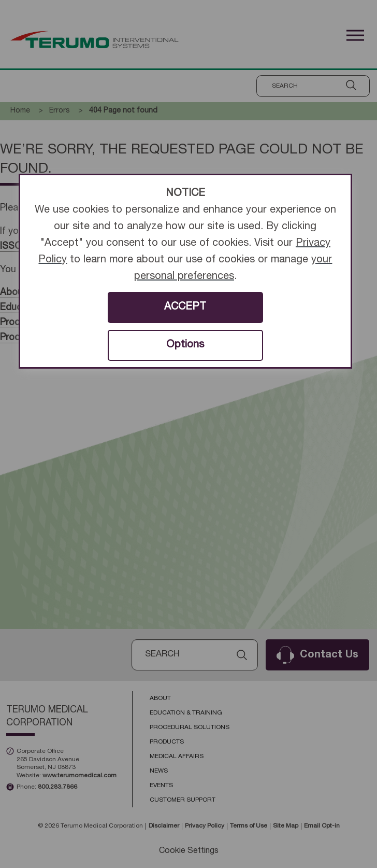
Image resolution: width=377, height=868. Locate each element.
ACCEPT (185, 307)
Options (185, 345)
